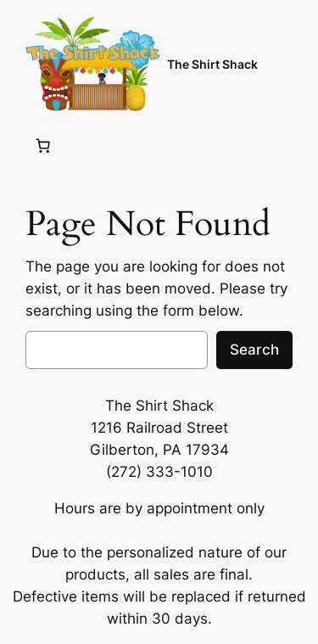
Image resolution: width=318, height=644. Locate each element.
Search (254, 350)
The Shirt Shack (212, 64)
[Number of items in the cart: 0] (43, 145)
